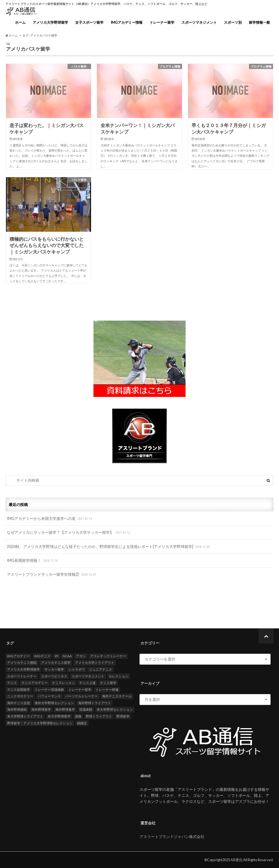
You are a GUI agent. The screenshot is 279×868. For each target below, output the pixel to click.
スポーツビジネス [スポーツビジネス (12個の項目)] (54, 676)
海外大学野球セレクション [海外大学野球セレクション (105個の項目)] (54, 703)
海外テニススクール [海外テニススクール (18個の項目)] (117, 696)
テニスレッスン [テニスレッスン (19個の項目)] (63, 683)
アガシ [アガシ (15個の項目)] (81, 656)
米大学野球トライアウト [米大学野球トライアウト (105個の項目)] (25, 716)
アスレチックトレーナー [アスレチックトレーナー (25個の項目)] (108, 656)
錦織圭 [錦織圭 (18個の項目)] (82, 723)
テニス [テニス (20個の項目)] (12, 683)
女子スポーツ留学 (89, 22)
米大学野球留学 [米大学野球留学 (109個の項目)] (59, 716)
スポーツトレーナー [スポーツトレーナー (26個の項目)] (22, 676)
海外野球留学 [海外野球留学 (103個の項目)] (41, 710)
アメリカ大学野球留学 (50, 22)
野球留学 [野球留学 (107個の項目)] (123, 716)
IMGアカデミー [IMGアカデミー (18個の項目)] (18, 656)
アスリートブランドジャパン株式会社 (172, 837)
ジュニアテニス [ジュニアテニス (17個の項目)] (101, 669)
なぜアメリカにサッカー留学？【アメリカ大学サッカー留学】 (69, 533)
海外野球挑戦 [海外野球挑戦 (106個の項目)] (17, 710)
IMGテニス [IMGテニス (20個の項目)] (42, 656)
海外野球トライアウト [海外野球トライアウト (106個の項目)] (95, 703)
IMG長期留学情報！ (33, 561)
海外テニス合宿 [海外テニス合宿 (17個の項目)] (19, 703)
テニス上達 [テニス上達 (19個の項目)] (87, 683)
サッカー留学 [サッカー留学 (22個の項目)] (54, 669)
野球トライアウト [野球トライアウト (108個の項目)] (99, 716)
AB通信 (236, 860)
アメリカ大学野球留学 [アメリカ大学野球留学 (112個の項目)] (23, 669)
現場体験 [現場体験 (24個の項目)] (86, 710)
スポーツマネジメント (199, 22)
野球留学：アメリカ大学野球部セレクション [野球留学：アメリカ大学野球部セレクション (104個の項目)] (40, 723)
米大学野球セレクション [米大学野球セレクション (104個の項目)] (115, 710)
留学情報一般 (259, 22)
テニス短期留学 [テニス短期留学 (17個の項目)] (19, 690)
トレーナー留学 (162, 22)
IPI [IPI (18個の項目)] (57, 656)
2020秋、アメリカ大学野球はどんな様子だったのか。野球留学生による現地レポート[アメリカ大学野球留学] (109, 547)
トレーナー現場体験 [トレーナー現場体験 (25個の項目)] (49, 690)
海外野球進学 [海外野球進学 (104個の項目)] (65, 710)
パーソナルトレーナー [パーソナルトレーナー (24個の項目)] (81, 696)
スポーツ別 (233, 22)
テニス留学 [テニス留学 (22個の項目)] (108, 683)
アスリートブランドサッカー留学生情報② (52, 575)
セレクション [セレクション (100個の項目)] (119, 676)
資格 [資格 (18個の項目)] (78, 716)
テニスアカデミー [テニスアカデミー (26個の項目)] (35, 683)
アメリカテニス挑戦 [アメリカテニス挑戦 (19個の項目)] (22, 663)
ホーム (20, 22)
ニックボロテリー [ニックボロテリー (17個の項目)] (20, 696)
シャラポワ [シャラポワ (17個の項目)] (77, 669)
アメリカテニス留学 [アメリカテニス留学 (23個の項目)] (56, 663)
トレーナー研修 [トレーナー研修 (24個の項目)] (107, 690)
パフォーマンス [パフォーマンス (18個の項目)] (49, 696)
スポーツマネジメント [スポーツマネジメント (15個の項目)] (88, 676)
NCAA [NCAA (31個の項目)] (67, 656)
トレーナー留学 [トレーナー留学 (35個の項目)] (80, 690)
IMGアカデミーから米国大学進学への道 (50, 519)
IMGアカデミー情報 (127, 22)
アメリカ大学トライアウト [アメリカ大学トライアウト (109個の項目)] (95, 663)
